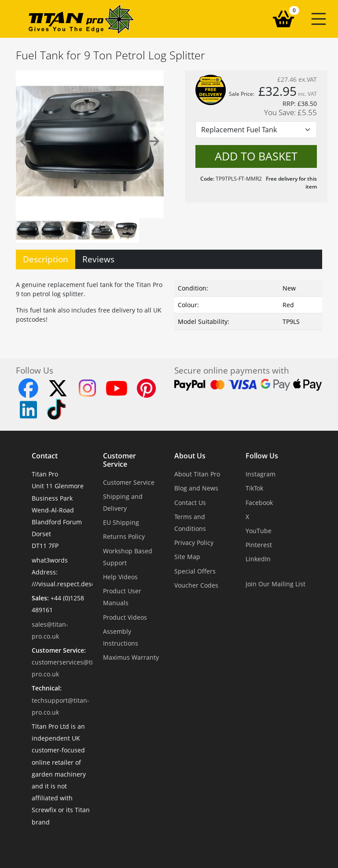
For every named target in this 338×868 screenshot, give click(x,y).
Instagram (261, 474)
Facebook (259, 503)
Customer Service (119, 460)
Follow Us (262, 456)
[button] (319, 19)
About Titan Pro (197, 474)
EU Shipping (121, 522)
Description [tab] (46, 259)
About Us (190, 456)
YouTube (259, 531)
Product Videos (125, 617)
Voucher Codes (196, 585)
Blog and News (196, 488)
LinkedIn (258, 559)
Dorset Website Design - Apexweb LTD (199, 844)
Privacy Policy (194, 543)
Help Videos (120, 577)
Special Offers (195, 571)
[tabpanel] (169, 303)
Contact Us (190, 503)
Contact (45, 456)
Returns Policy (124, 536)
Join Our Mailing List (276, 584)
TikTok (254, 488)
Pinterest (259, 545)
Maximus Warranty (131, 657)
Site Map (187, 557)
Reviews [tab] (98, 259)
